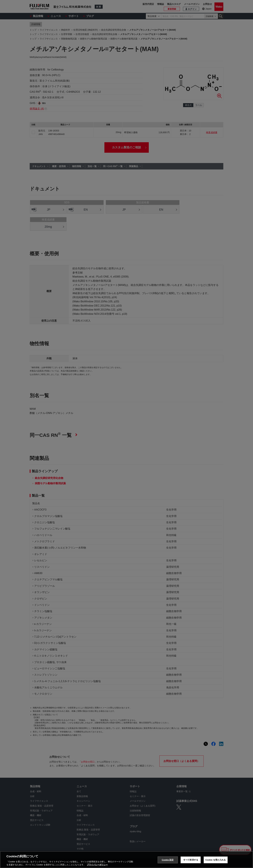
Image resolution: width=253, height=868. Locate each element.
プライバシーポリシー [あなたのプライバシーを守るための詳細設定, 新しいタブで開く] (97, 865)
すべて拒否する (191, 860)
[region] (126, 860)
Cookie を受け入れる (216, 860)
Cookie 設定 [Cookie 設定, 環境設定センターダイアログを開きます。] (168, 860)
